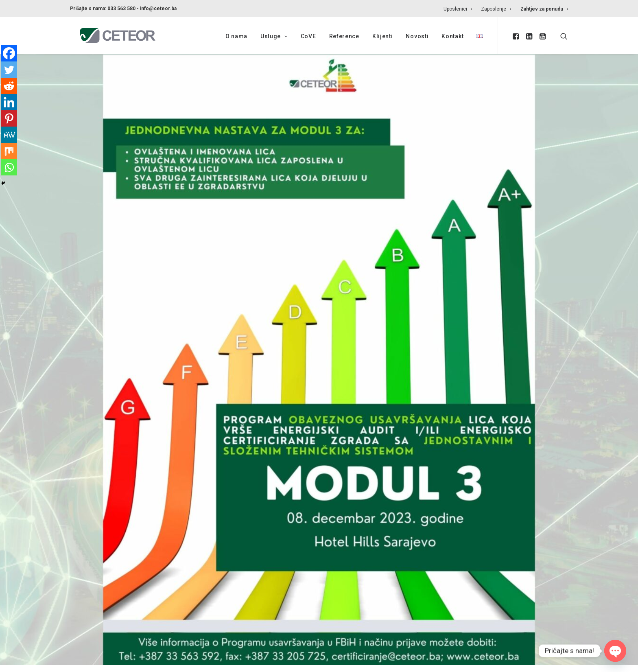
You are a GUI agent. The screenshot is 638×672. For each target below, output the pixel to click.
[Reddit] (9, 86)
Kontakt (452, 36)
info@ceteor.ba (158, 9)
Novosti (417, 36)
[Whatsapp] (9, 167)
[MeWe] (9, 135)
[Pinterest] (9, 118)
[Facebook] (9, 53)
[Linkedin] (9, 102)
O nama (236, 36)
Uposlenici (458, 9)
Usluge (274, 36)
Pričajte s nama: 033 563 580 (103, 9)
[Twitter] (9, 70)
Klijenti (383, 36)
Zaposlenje (496, 9)
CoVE (308, 36)
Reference (344, 36)
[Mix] (9, 151)
